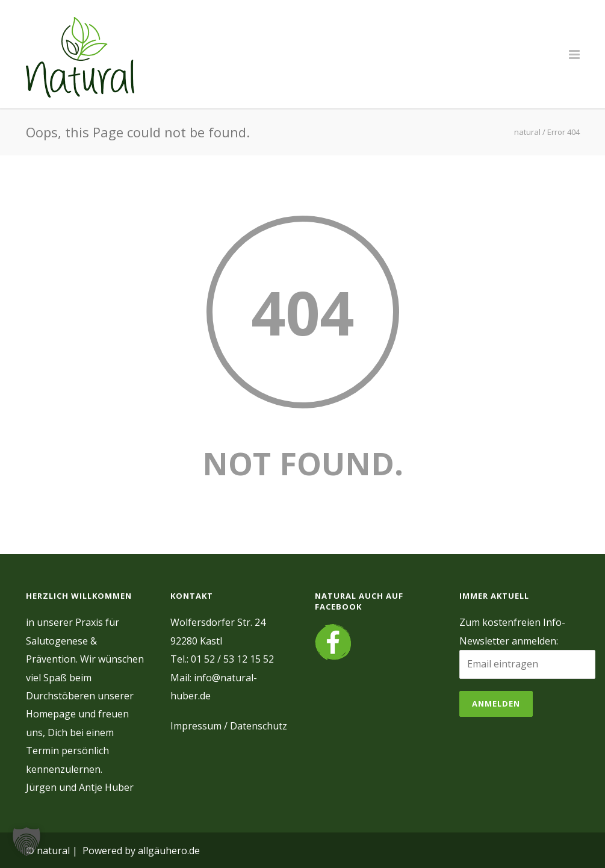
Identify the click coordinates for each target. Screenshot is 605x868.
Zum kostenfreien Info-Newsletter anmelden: (512, 631)
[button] (26, 841)
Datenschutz (259, 726)
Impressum (196, 726)
